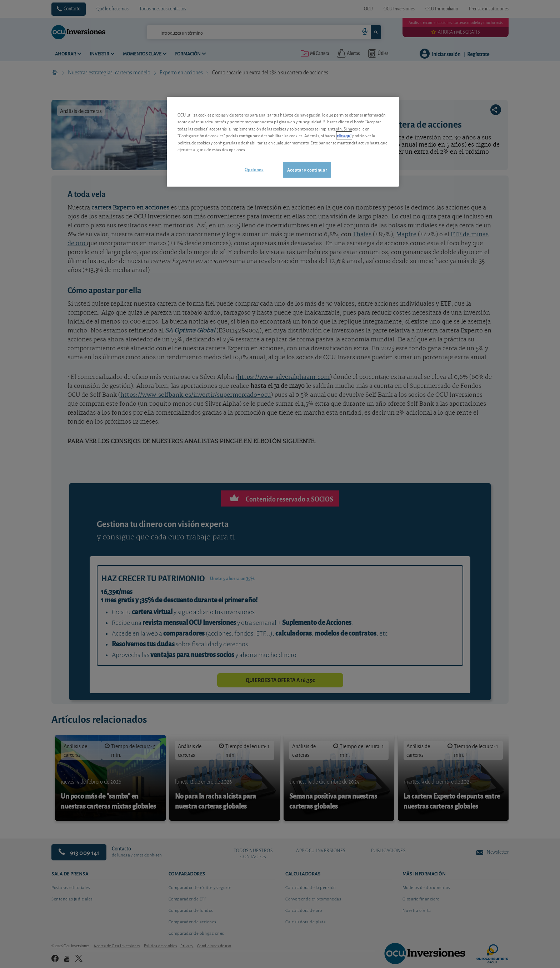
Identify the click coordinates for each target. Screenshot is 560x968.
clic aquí (344, 135)
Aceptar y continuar (307, 170)
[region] (283, 142)
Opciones (254, 169)
